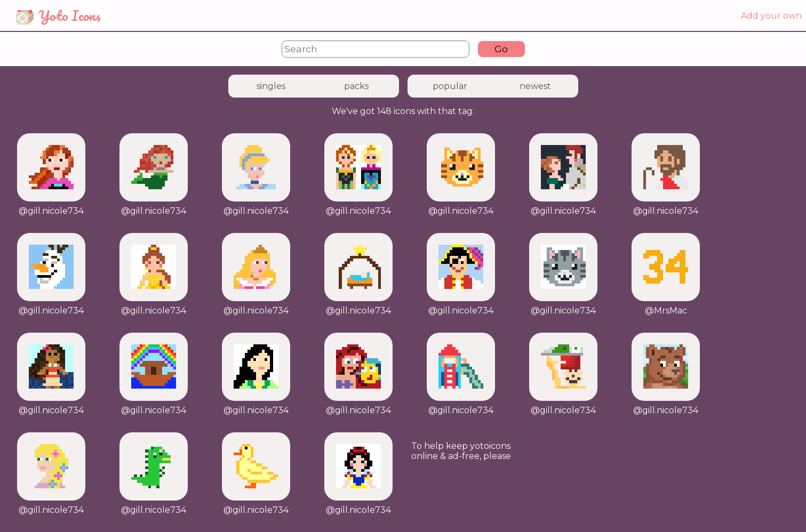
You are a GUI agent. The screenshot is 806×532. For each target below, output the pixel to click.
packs (356, 86)
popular (450, 86)
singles (271, 86)
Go (501, 49)
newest (535, 86)
